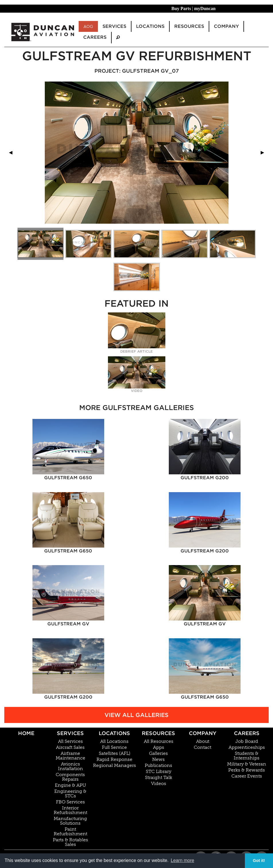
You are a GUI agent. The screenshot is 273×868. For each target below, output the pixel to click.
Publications (158, 765)
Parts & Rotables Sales (70, 842)
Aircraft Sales (70, 747)
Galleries (158, 753)
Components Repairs (70, 777)
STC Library (159, 772)
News (158, 759)
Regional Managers (115, 765)
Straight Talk (159, 778)
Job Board (247, 741)
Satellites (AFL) (115, 753)
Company (203, 733)
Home (26, 733)
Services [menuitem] (114, 26)
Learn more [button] (183, 860)
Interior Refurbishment (70, 810)
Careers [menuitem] (95, 37)
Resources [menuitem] (189, 26)
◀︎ (13, 152)
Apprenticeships (247, 747)
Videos (159, 784)
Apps (159, 747)
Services (70, 733)
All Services (70, 741)
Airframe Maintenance (70, 756)
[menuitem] (118, 37)
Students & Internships (247, 756)
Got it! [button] (259, 861)
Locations (114, 733)
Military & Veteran (247, 764)
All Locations (114, 741)
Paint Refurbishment (70, 832)
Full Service (114, 747)
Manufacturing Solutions (70, 821)
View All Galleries (136, 715)
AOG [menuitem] (88, 26)
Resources (158, 733)
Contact (203, 747)
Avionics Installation (70, 766)
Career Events (247, 776)
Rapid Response (114, 759)
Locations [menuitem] (150, 26)
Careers (247, 733)
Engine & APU (70, 785)
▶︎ (265, 152)
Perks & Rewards (247, 770)
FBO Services (70, 802)
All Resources (159, 741)
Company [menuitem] (226, 26)
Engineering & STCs (70, 794)
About (203, 741)
